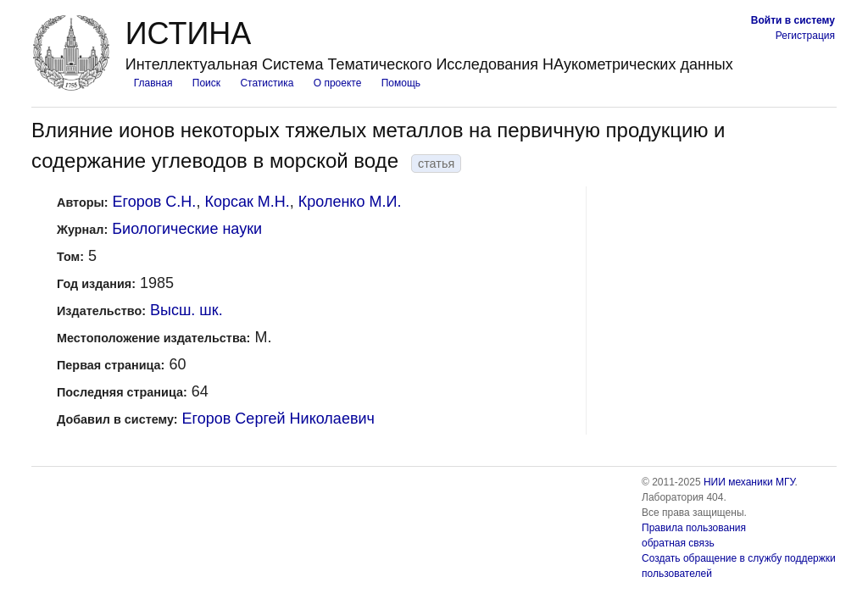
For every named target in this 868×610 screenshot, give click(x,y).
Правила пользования (694, 528)
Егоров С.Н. (155, 202)
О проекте (338, 83)
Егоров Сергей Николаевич (278, 419)
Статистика (267, 83)
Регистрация (805, 36)
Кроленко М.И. (350, 202)
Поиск (206, 83)
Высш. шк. (186, 310)
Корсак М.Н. (247, 202)
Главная (153, 83)
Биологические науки (187, 229)
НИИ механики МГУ (749, 482)
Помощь (401, 83)
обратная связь (678, 543)
